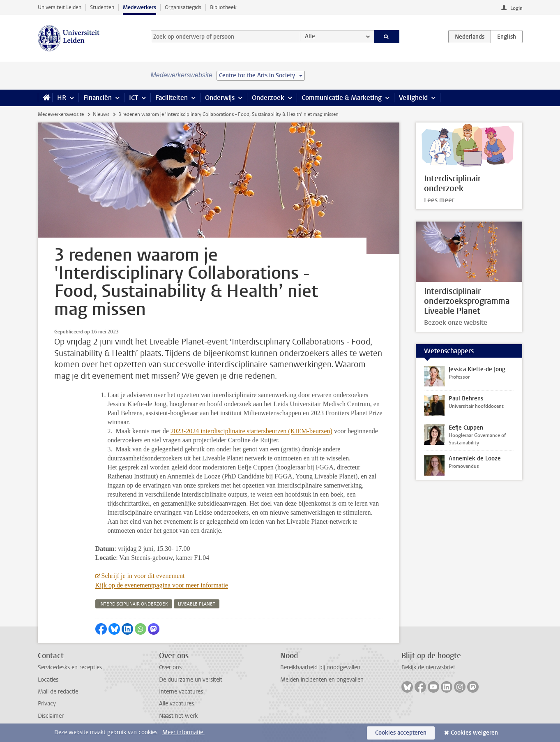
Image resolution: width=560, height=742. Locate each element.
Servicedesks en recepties (70, 667)
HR (62, 98)
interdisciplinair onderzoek (134, 604)
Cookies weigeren (474, 733)
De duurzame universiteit (191, 680)
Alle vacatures (176, 704)
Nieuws (101, 114)
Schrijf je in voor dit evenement (143, 576)
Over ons (170, 667)
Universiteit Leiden (60, 7)
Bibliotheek (223, 7)
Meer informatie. (183, 732)
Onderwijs (220, 98)
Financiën (98, 98)
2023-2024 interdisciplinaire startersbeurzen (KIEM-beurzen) (251, 431)
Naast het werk (178, 716)
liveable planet (197, 604)
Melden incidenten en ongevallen (322, 680)
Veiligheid (413, 98)
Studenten (102, 7)
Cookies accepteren (401, 733)
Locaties (48, 680)
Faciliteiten (172, 98)
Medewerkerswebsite (61, 114)
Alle (310, 36)
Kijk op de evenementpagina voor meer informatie (162, 585)
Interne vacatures (181, 692)
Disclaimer (51, 716)
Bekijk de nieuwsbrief (428, 667)
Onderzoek (268, 98)
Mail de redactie (58, 692)
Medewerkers (139, 7)
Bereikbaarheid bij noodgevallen (320, 667)
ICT (134, 98)
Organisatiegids (183, 7)
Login (516, 8)
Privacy (47, 704)
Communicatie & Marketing (342, 98)
